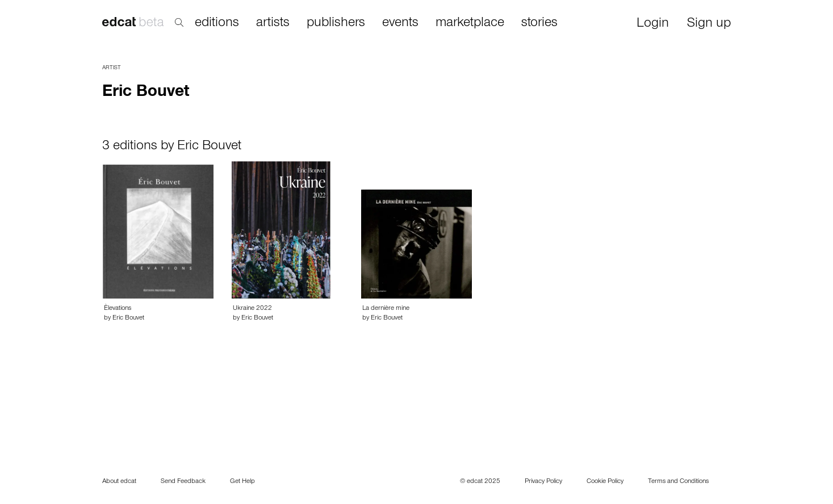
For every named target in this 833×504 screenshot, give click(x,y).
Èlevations (118, 309)
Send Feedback (183, 482)
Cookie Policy (605, 482)
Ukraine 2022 (252, 309)
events (400, 23)
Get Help (242, 482)
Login (653, 24)
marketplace (470, 23)
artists (273, 23)
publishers (336, 23)
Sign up (709, 24)
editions (217, 23)
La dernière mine (386, 309)
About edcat (119, 482)
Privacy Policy (543, 482)
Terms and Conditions (678, 482)
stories (539, 23)
